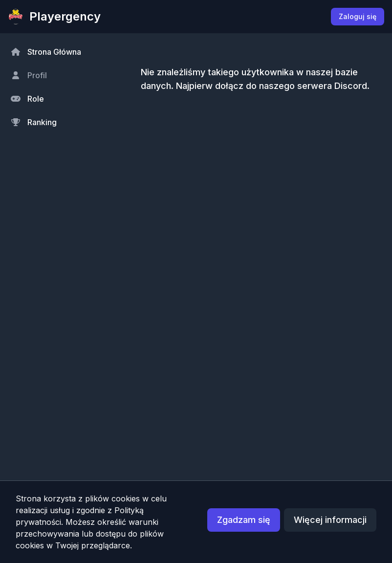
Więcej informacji (330, 520)
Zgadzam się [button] (244, 520)
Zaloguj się (358, 16)
